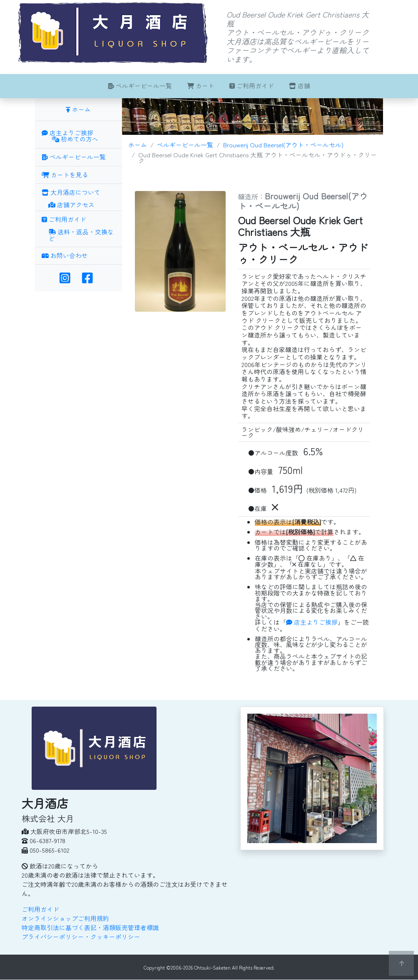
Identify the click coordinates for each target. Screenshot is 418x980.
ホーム (138, 145)
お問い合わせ (65, 255)
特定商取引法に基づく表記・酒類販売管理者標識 (90, 927)
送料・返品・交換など (81, 236)
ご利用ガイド (252, 86)
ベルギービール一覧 (140, 86)
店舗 (300, 86)
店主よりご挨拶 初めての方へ (70, 137)
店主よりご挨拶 (312, 622)
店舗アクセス (71, 205)
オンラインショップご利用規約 (65, 918)
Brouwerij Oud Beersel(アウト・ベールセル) (283, 145)
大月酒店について (71, 192)
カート (201, 86)
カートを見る (65, 175)
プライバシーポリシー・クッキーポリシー (81, 937)
